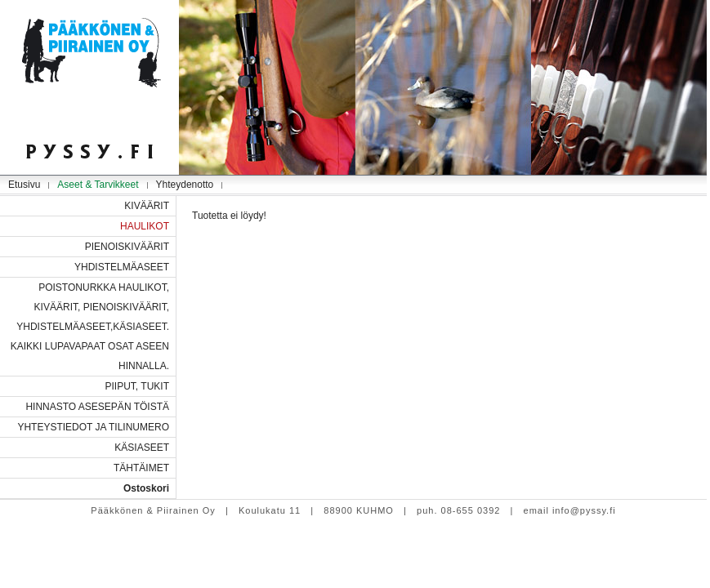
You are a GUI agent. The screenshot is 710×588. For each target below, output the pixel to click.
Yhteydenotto (185, 185)
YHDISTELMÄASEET (122, 267)
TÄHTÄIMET (141, 468)
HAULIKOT (145, 226)
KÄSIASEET (142, 448)
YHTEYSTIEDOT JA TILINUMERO (93, 427)
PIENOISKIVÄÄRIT (127, 247)
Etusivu (24, 185)
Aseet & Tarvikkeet (98, 185)
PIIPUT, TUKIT (137, 386)
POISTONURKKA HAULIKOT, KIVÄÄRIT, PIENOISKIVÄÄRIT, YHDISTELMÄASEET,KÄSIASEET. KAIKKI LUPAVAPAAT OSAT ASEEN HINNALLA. (90, 327)
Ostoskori (146, 488)
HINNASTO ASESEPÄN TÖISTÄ (97, 407)
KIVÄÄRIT (147, 206)
